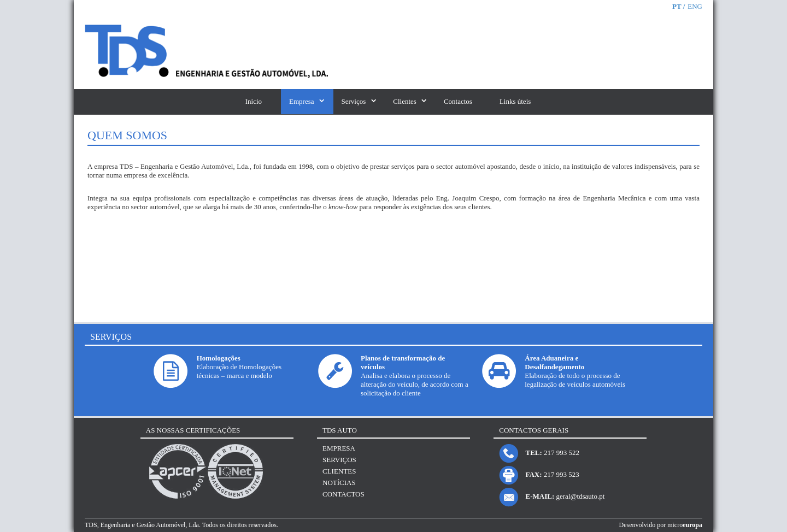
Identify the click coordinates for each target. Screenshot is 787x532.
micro (685, 525)
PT (678, 6)
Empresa (301, 101)
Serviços (354, 101)
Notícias (339, 483)
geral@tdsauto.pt (580, 496)
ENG (695, 6)
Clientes (405, 101)
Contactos (458, 101)
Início (254, 101)
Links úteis (515, 101)
